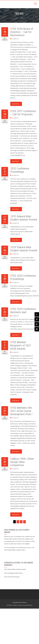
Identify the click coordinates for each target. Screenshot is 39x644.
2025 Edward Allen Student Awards (15, 569)
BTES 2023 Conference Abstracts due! (23, 311)
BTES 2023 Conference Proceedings (23, 277)
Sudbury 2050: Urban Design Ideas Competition (22, 462)
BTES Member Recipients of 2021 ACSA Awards (21, 345)
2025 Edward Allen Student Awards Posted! (24, 218)
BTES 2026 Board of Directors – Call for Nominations (22, 32)
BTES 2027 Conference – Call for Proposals (23, 113)
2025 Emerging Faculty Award (13, 573)
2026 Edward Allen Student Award (15, 550)
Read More (16, 104)
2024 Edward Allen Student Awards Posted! (24, 249)
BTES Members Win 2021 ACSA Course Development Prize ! (21, 411)
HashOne (21, 605)
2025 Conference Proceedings (20, 170)
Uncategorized (15, 39)
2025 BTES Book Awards (12, 577)
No (5, 39)
